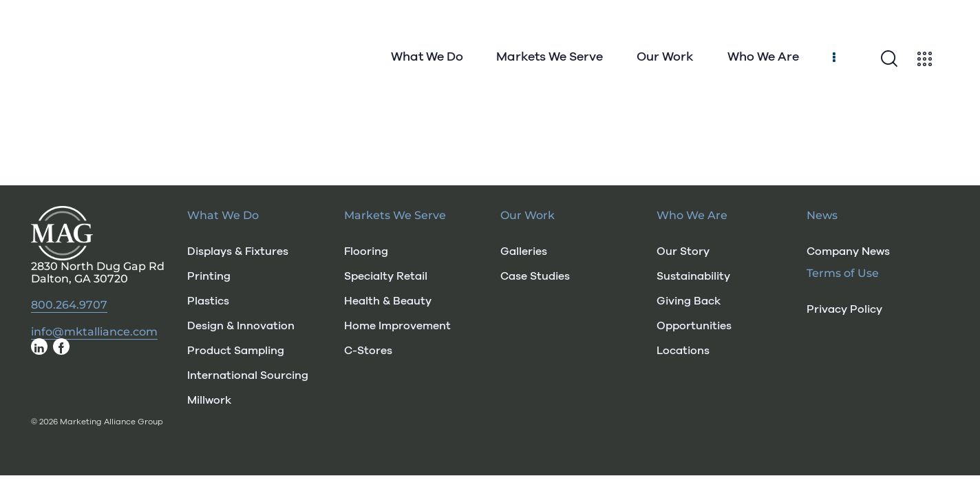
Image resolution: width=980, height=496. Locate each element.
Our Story (683, 251)
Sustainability (693, 276)
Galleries (524, 251)
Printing (209, 276)
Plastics (208, 301)
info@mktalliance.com (94, 332)
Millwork (209, 400)
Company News (848, 251)
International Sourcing (248, 375)
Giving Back (689, 301)
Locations (683, 351)
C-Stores (368, 351)
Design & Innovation (241, 326)
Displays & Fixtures (238, 251)
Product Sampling (236, 351)
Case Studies (535, 276)
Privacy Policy (844, 309)
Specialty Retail (386, 276)
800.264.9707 (69, 305)
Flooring (366, 251)
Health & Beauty (388, 301)
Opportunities (694, 326)
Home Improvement (397, 326)
